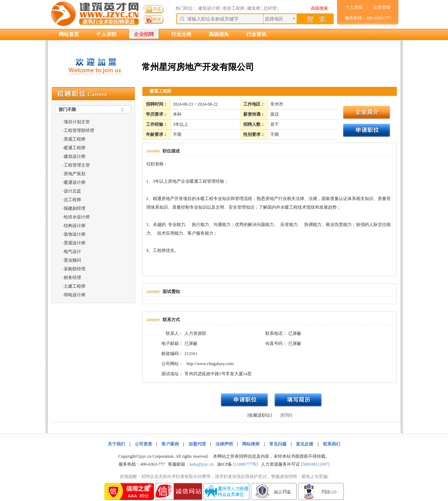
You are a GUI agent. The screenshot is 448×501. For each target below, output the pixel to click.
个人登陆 (354, 7)
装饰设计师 (75, 234)
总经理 (270, 8)
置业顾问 (72, 260)
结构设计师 (75, 226)
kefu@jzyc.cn (202, 464)
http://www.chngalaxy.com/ (210, 364)
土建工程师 (75, 286)
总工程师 (72, 200)
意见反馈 (305, 444)
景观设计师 (75, 243)
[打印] (287, 415)
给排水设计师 (77, 217)
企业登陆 (382, 7)
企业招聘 (144, 34)
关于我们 (116, 444)
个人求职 (106, 34)
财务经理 (72, 278)
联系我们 (332, 444)
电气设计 (72, 252)
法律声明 (224, 444)
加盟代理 (197, 444)
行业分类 (181, 34)
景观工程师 (75, 139)
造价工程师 (234, 8)
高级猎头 (219, 34)
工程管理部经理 (79, 130)
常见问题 (278, 444)
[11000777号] (245, 464)
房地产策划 (75, 174)
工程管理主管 (77, 165)
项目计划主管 (77, 122)
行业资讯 (256, 34)
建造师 (254, 8)
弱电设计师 (75, 295)
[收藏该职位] (260, 415)
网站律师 (251, 444)
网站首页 (69, 34)
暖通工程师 (75, 148)
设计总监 (72, 191)
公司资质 (143, 444)
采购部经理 (75, 269)
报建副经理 (75, 208)
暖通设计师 (75, 182)
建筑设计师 (210, 8)
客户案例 (170, 444)
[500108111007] (315, 464)
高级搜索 (319, 8)
